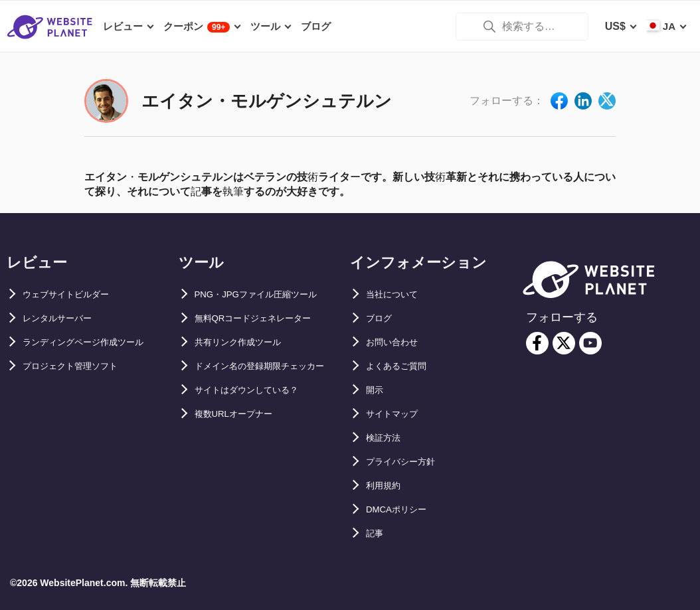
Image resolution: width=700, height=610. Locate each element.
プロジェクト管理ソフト (81, 366)
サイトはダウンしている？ (258, 414)
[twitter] (564, 343)
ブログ (382, 318)
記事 (377, 533)
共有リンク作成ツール (248, 342)
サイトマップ (398, 414)
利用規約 (387, 486)
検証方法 (387, 438)
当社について (398, 294)
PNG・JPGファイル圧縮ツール (270, 294)
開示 (377, 390)
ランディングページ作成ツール (97, 342)
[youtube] (590, 343)
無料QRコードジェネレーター (266, 318)
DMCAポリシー (403, 509)
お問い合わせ (398, 342)
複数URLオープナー (243, 438)
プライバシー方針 (408, 462)
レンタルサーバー (65, 318)
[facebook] (537, 343)
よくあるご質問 (403, 366)
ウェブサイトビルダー (76, 294)
